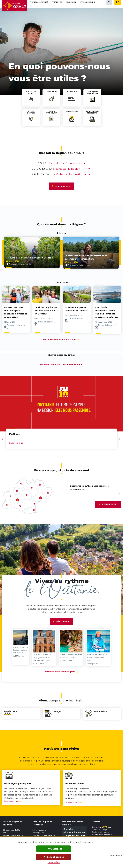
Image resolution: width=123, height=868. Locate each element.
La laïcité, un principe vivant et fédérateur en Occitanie (46, 309)
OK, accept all (54, 849)
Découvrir (63, 619)
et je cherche (42, 169)
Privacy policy (115, 855)
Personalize (54, 862)
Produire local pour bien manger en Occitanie (30, 258)
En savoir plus (11, 798)
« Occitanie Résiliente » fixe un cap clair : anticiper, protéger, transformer (107, 311)
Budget (58, 709)
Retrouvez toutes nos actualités (59, 338)
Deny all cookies (54, 857)
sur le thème (37, 174)
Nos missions (101, 709)
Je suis (33, 163)
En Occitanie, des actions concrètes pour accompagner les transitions (86, 256)
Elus (15, 709)
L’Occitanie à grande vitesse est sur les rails (76, 308)
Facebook (68, 362)
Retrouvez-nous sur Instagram (61, 668)
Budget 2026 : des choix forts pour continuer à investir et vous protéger (15, 311)
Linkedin (79, 362)
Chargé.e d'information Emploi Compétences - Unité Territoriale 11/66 (74, 830)
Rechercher (63, 186)
